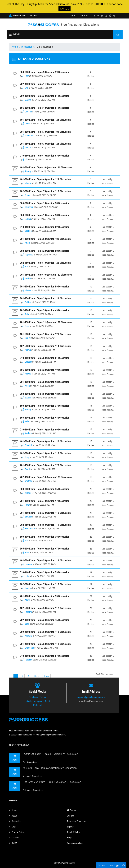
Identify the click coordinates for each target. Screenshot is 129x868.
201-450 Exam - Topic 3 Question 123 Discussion (45, 144)
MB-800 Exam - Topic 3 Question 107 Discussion (50, 768)
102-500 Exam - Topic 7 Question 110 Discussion (45, 584)
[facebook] (95, 16)
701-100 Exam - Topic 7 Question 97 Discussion (45, 501)
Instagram (38, 701)
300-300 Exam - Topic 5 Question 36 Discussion (45, 537)
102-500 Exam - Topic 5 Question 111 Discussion (45, 561)
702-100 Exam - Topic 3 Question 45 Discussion (45, 620)
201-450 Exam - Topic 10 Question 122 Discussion (46, 275)
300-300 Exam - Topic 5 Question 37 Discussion (45, 406)
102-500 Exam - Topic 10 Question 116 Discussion (46, 168)
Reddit (47, 701)
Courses (14, 838)
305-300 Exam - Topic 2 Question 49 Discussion (45, 370)
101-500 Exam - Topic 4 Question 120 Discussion (45, 441)
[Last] (47, 676)
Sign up (84, 16)
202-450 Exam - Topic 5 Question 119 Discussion (45, 525)
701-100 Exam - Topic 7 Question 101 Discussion (45, 132)
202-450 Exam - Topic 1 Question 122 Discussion (45, 263)
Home (15, 47)
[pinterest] (114, 16)
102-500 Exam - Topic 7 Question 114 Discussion (45, 346)
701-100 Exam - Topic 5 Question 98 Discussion (45, 382)
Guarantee (15, 821)
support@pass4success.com (91, 697)
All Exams (70, 810)
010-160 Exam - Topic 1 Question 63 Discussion (45, 156)
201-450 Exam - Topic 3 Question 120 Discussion (45, 465)
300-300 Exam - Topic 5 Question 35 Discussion (45, 489)
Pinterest (37, 705)
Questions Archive (74, 843)
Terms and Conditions (75, 821)
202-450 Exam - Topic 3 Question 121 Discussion (45, 298)
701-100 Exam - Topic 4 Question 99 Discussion (45, 287)
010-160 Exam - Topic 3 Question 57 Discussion (45, 656)
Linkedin (28, 701)
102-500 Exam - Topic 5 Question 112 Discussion (45, 608)
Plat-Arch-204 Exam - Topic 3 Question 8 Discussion (52, 782)
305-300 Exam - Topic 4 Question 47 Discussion (45, 549)
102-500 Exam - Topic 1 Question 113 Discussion (45, 453)
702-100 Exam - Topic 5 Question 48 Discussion (45, 394)
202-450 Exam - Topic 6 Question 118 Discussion (45, 632)
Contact (69, 816)
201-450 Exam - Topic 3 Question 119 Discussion (45, 513)
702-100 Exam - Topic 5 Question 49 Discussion (45, 310)
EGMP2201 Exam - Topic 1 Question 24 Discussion (50, 754)
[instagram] (106, 16)
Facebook (33, 697)
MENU (14, 35)
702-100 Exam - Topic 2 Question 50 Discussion (45, 251)
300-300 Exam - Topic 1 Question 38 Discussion (45, 215)
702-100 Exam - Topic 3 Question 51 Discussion (45, 96)
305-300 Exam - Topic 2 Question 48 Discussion (45, 418)
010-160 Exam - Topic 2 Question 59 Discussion (45, 572)
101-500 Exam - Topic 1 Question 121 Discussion (45, 334)
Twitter (43, 697)
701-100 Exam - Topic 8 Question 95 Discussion (45, 596)
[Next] (37, 676)
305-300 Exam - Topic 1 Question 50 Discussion (45, 203)
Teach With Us (72, 832)
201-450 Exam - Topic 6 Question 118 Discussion (45, 644)
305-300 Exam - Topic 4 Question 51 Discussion (45, 108)
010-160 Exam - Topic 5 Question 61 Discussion (45, 358)
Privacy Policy (16, 832)
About (13, 816)
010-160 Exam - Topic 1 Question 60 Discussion (45, 430)
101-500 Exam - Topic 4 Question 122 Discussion (45, 179)
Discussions (27, 47)
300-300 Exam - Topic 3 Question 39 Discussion (45, 72)
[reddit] (110, 16)
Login (73, 16)
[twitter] (98, 16)
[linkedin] (102, 16)
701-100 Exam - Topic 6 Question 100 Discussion (45, 239)
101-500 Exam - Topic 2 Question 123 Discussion (45, 120)
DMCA (13, 843)
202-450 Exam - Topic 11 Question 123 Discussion (46, 84)
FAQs (68, 838)
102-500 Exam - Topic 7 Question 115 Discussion (45, 191)
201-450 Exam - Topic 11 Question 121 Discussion (46, 322)
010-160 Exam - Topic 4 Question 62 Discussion (45, 227)
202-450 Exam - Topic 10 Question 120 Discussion (46, 477)
